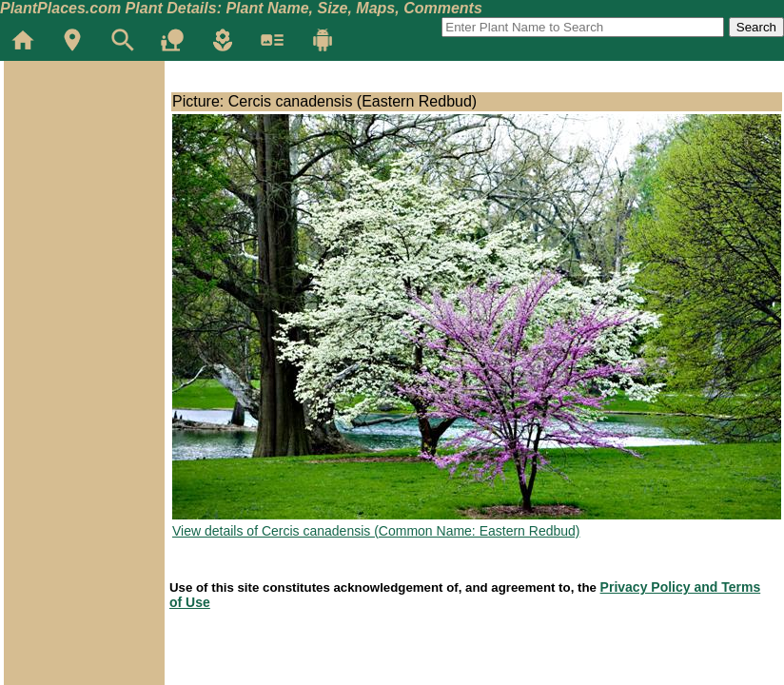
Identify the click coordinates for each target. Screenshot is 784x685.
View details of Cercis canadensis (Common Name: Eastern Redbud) (376, 531)
